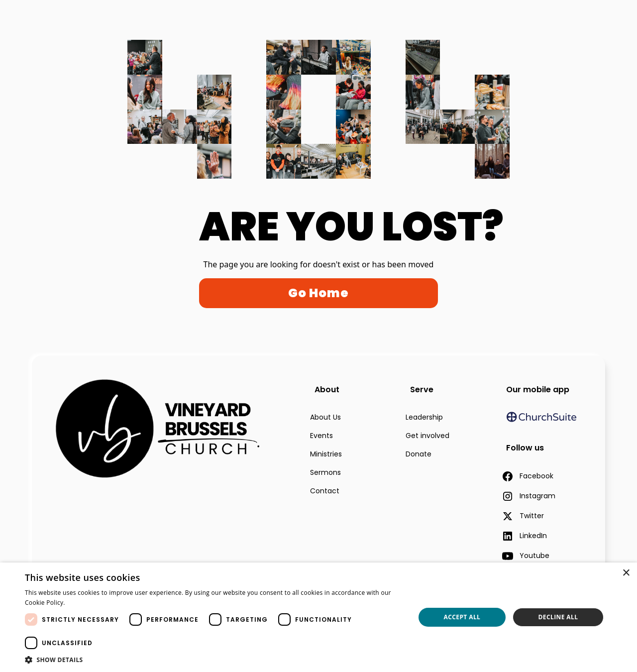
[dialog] (318, 617)
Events (321, 436)
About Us (325, 417)
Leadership (424, 417)
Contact (325, 491)
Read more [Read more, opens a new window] (84, 603)
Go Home (318, 293)
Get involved (427, 436)
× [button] (626, 573)
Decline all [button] (558, 617)
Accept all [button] (462, 617)
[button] (214, 660)
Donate (419, 454)
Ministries (326, 454)
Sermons (325, 472)
